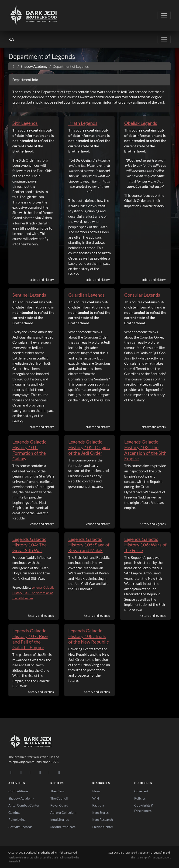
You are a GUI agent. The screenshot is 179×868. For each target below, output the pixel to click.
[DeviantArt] (21, 772)
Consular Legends (142, 295)
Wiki (96, 798)
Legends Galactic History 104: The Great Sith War (29, 545)
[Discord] (11, 772)
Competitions (18, 791)
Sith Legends (25, 123)
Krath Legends (83, 123)
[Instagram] (40, 772)
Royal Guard (59, 805)
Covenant (141, 791)
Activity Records (20, 827)
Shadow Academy (34, 66)
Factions (98, 805)
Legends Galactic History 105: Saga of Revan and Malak (89, 545)
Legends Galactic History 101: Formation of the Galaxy (29, 450)
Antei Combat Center (24, 805)
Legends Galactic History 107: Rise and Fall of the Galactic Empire (30, 639)
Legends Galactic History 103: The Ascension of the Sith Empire (145, 450)
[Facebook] (30, 772)
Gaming (14, 812)
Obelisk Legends (141, 123)
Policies (140, 798)
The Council (59, 798)
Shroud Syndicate (63, 827)
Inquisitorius (60, 819)
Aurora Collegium (63, 812)
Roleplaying (17, 819)
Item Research (103, 819)
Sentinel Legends (29, 295)
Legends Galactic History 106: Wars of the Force (145, 545)
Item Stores (100, 812)
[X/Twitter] (50, 772)
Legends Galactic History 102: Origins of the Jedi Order (89, 447)
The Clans (57, 791)
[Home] (13, 66)
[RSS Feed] (59, 772)
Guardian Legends (86, 295)
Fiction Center (103, 827)
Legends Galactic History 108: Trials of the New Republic (88, 636)
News (96, 791)
